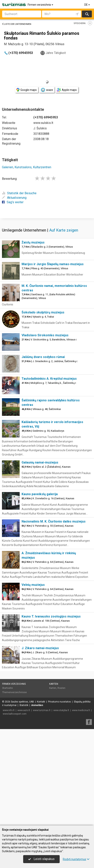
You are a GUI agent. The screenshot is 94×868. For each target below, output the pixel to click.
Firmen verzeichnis (41, 5)
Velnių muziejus (33, 681)
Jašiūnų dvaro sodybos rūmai (43, 453)
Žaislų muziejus (33, 339)
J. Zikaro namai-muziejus (40, 745)
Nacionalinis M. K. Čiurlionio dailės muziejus (54, 618)
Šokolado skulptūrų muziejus (43, 409)
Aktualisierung (14, 198)
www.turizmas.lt (42, 807)
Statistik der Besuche (19, 193)
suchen (87, 14)
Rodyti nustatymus (76, 859)
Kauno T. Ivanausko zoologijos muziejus (51, 713)
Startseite (7, 785)
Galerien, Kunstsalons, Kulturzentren (27, 167)
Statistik (24, 802)
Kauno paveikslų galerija (40, 591)
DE (87, 5)
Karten (54, 780)
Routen (61, 785)
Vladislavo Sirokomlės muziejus (45, 432)
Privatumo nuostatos (59, 798)
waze (47, 90)
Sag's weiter (13, 202)
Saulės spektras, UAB (22, 798)
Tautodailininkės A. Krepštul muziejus (49, 475)
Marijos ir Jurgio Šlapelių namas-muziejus (53, 361)
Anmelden (37, 802)
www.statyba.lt (61, 807)
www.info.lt (9, 807)
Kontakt (41, 798)
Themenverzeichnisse (14, 789)
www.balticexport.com (15, 810)
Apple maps (67, 90)
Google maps (27, 90)
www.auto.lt (24, 807)
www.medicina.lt (81, 807)
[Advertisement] (47, 266)
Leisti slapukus (41, 859)
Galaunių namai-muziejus (40, 559)
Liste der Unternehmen (17, 24)
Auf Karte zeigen (64, 327)
